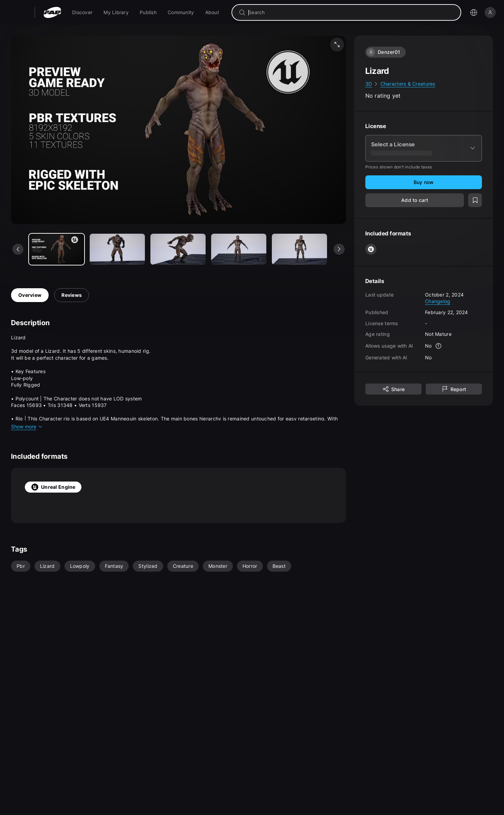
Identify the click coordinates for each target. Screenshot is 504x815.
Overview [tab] (30, 295)
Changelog (438, 301)
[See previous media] (18, 249)
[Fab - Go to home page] (52, 12)
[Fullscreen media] (337, 45)
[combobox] (351, 12)
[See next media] (339, 249)
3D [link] (369, 84)
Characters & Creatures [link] (408, 84)
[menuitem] (82, 12)
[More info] (439, 346)
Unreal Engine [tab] (53, 487)
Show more (27, 426)
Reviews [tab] (72, 295)
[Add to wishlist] (475, 200)
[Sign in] (490, 12)
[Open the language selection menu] (474, 12)
